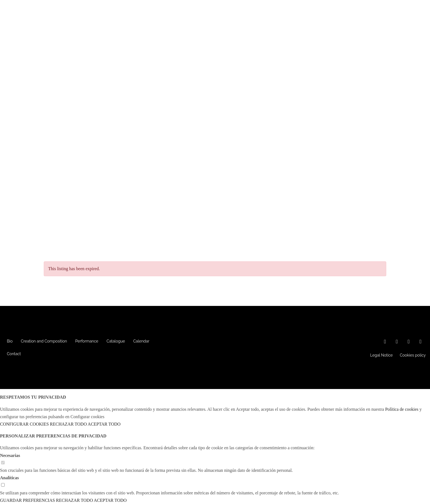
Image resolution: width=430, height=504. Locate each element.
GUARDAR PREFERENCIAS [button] (28, 500)
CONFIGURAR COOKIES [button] (24, 424)
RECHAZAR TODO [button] (68, 424)
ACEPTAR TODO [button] (104, 424)
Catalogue (116, 341)
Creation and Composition (44, 341)
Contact (14, 354)
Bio (10, 341)
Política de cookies (402, 409)
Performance (87, 341)
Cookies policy (413, 355)
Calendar (141, 341)
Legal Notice (382, 355)
